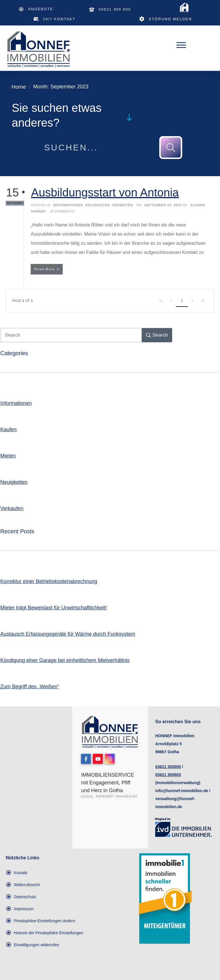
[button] (41, 921)
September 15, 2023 (164, 205)
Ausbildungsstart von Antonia (105, 192)
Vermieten (122, 205)
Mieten (8, 456)
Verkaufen (12, 508)
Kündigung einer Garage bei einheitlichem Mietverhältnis (65, 660)
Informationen (68, 205)
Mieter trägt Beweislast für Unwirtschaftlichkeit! (54, 608)
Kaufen (8, 430)
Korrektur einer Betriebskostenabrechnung (49, 581)
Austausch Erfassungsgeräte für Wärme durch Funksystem (68, 634)
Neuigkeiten (97, 205)
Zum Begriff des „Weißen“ (30, 687)
